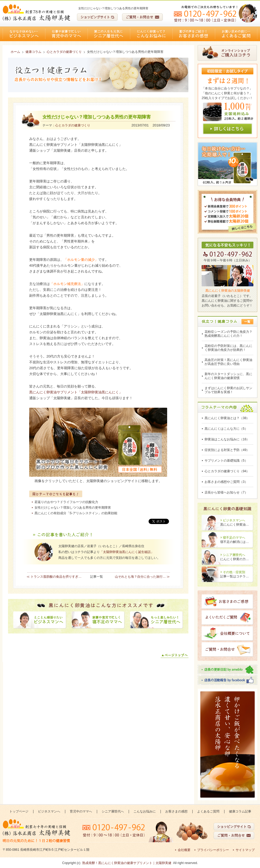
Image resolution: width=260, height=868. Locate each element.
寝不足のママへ (234, 538)
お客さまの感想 (194, 34)
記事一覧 (97, 577)
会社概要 (184, 850)
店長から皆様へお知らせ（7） (226, 492)
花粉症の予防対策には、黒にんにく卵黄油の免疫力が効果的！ (228, 348)
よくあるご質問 (236, 34)
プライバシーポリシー (213, 850)
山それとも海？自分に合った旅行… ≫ (142, 577)
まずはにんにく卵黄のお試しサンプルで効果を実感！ (228, 390)
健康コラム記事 (240, 811)
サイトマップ (245, 850)
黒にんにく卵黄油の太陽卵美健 (228, 291)
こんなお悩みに (151, 34)
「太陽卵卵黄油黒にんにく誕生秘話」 (127, 552)
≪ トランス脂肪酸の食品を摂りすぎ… (54, 577)
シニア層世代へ (109, 34)
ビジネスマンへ (24, 34)
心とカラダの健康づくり (73, 125)
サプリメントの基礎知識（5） (226, 461)
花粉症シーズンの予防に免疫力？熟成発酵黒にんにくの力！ (228, 334)
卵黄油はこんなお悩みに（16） (227, 439)
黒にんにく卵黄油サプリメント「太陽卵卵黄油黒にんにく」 (76, 392)
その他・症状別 (234, 572)
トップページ (19, 811)
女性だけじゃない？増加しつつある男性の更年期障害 (73, 508)
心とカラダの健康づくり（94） (227, 471)
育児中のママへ (66, 34)
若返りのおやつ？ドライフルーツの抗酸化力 (66, 502)
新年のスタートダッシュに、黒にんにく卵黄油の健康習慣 (228, 376)
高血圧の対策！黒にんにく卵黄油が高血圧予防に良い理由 (228, 362)
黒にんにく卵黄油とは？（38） (227, 418)
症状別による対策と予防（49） (227, 450)
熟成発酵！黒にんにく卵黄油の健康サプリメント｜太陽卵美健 (127, 863)
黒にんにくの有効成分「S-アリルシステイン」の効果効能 (76, 513)
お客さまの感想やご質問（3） (226, 482)
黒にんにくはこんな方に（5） (226, 429)
